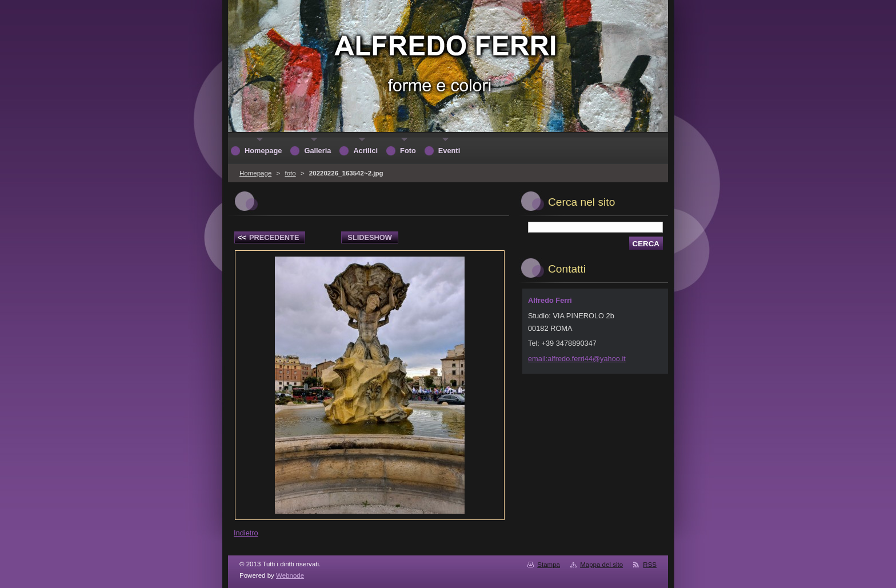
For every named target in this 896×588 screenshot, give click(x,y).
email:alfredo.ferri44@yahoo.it (577, 359)
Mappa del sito (601, 565)
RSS (650, 565)
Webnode (290, 575)
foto (290, 173)
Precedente (268, 237)
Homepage (255, 173)
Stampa (549, 565)
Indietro (246, 533)
